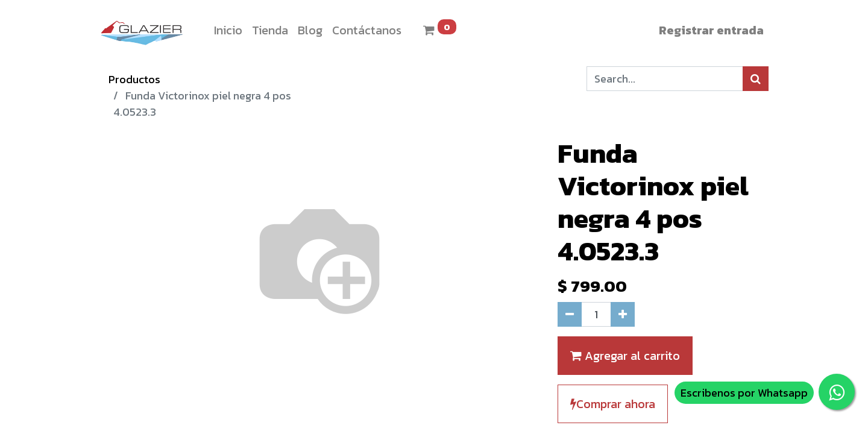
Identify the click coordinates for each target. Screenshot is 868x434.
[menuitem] (228, 30)
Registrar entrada (711, 30)
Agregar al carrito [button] (625, 356)
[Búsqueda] (756, 79)
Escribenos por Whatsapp (744, 393)
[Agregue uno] (623, 314)
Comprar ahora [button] (613, 404)
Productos (134, 79)
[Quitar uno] (570, 314)
